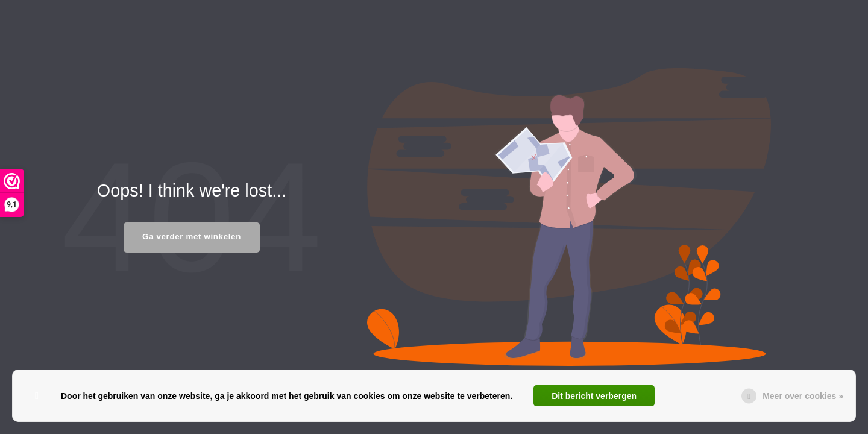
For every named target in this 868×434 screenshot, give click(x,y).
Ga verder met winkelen (192, 237)
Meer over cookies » (803, 396)
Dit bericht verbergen (594, 396)
